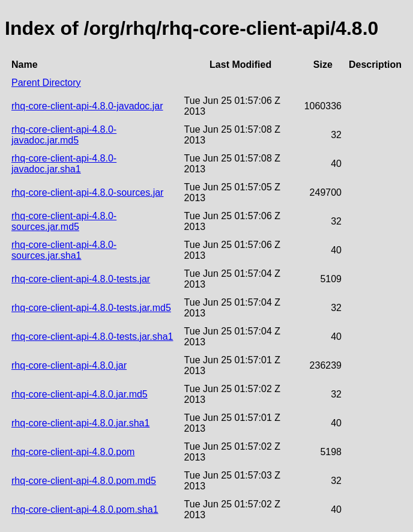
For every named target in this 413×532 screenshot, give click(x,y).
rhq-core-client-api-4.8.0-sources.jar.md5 (64, 221)
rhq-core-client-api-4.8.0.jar (69, 365)
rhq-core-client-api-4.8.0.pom (73, 452)
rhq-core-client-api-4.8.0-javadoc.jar (87, 106)
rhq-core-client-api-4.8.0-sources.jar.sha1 (64, 250)
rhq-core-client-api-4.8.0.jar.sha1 (80, 423)
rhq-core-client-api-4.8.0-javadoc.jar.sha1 (64, 164)
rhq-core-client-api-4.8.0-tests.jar (81, 279)
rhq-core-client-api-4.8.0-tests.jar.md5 (91, 308)
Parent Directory (46, 83)
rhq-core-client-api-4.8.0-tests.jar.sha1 (92, 337)
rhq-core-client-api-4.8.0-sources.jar (87, 192)
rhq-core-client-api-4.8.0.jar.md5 (80, 394)
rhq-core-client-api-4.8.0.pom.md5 (84, 481)
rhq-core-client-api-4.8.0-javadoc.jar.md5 (64, 135)
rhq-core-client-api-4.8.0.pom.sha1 (85, 509)
